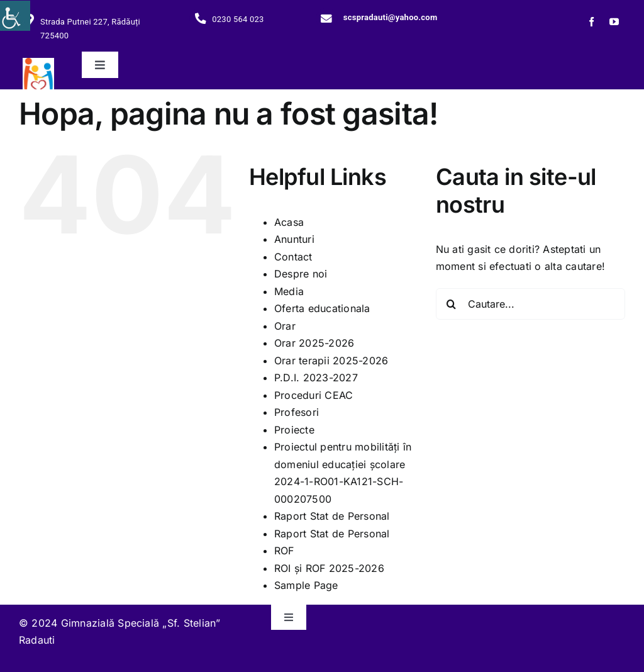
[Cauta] (452, 304)
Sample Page (306, 585)
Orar (285, 326)
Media (289, 291)
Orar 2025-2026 (314, 343)
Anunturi (294, 239)
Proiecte (294, 430)
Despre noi (301, 274)
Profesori (297, 412)
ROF (284, 551)
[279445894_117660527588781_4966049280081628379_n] (38, 63)
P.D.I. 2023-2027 (316, 378)
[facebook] (591, 22)
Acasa (289, 222)
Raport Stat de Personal (332, 516)
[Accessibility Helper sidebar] (15, 16)
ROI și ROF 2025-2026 (329, 568)
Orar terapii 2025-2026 (331, 361)
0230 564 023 (238, 19)
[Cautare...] (530, 304)
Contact (293, 257)
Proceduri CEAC (314, 395)
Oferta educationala (322, 308)
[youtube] (614, 22)
